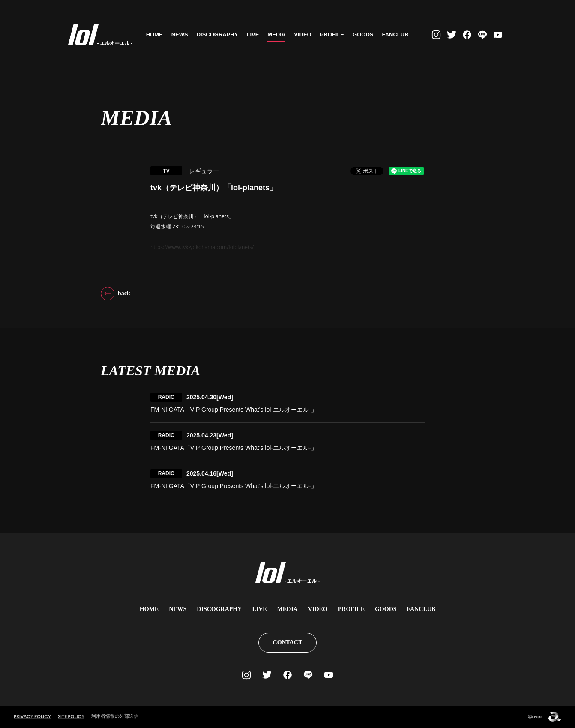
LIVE (255, 34)
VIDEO (305, 34)
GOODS (365, 34)
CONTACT (288, 643)
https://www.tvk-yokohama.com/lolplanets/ (202, 247)
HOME (156, 34)
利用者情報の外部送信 (115, 716)
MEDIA (279, 34)
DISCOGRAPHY (219, 34)
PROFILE (334, 34)
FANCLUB (397, 34)
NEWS (181, 34)
